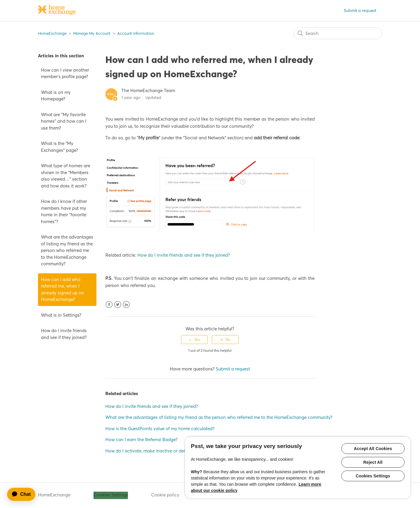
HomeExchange (52, 33)
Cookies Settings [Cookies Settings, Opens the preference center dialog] (373, 476)
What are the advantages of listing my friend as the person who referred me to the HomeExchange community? (67, 250)
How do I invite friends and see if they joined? (64, 334)
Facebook (109, 305)
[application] (24, 494)
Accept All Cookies (373, 449)
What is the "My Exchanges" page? (60, 147)
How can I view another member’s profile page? (65, 73)
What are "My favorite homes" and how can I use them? (64, 121)
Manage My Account (92, 33)
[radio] (194, 340)
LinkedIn (126, 305)
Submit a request (360, 10)
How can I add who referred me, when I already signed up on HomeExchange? (62, 290)
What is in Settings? (61, 315)
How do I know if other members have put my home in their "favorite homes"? (64, 211)
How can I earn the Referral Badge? (141, 440)
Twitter (118, 305)
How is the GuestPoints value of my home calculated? (160, 429)
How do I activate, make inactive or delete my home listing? (166, 451)
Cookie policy (165, 495)
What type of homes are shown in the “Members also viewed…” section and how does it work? (66, 176)
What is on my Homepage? (56, 96)
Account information (136, 33)
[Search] (338, 33)
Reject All (373, 462)
